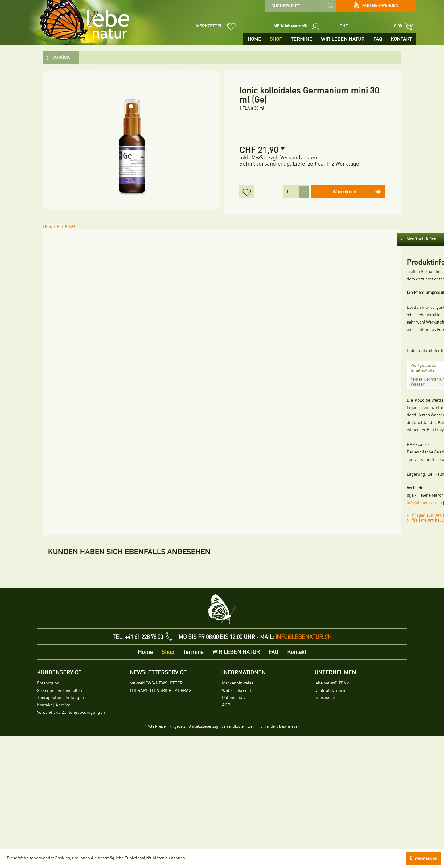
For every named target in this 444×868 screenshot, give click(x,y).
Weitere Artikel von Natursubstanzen (90, 513)
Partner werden (376, 6)
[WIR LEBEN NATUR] (343, 39)
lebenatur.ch (103, 496)
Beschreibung (64, 231)
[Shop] (276, 39)
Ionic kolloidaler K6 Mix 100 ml (222, 619)
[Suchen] (331, 6)
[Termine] (302, 39)
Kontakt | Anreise (54, 817)
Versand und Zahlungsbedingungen (71, 825)
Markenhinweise (238, 795)
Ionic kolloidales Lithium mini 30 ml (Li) (79, 622)
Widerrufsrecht (237, 803)
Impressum (325, 810)
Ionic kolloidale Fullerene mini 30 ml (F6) (150, 622)
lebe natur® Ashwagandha (293, 619)
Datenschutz (234, 810)
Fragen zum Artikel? (75, 508)
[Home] (254, 39)
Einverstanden (423, 858)
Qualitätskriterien (332, 803)
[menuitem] (300, 6)
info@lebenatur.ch (304, 749)
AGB (226, 817)
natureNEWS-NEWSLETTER (156, 795)
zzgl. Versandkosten (293, 158)
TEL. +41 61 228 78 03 (138, 749)
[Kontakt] (401, 39)
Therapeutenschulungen (60, 810)
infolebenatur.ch (70, 496)
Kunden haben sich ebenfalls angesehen (129, 541)
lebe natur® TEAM (332, 795)
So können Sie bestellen (60, 803)
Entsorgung (48, 795)
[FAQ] (378, 39)
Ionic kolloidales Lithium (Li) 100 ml (365, 622)
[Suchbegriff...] (300, 6)
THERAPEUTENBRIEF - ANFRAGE (162, 803)
